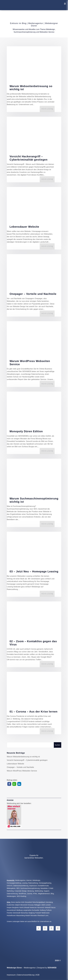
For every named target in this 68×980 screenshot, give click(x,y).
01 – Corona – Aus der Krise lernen (34, 712)
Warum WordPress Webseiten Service (30, 363)
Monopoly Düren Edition (26, 431)
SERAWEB (52, 968)
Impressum (11, 975)
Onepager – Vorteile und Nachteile (33, 294)
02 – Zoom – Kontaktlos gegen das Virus (33, 643)
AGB (37, 975)
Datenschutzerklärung (26, 975)
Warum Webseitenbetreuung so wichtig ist (31, 88)
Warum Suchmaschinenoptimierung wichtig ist (34, 500)
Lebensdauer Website (24, 227)
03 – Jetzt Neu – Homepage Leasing (34, 571)
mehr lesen (47, 109)
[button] (9, 784)
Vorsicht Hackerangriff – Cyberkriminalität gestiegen (29, 158)
